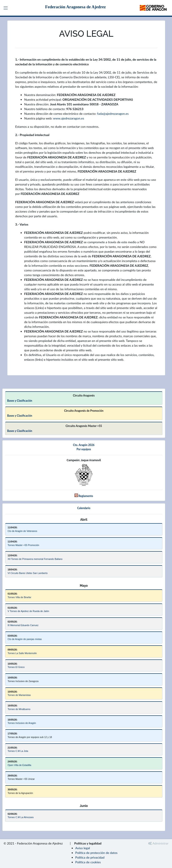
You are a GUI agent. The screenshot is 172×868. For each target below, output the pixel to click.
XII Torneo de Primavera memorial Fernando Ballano (35, 559)
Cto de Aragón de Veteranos (22, 531)
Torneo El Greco (16, 667)
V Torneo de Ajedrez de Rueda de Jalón (28, 611)
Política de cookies (88, 862)
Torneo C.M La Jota (18, 751)
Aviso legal (83, 848)
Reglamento (86, 496)
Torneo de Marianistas (19, 695)
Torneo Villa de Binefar (19, 597)
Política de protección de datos (96, 853)
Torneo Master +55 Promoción (23, 545)
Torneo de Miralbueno (19, 709)
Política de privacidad (90, 857)
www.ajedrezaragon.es (69, 118)
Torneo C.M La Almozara (21, 817)
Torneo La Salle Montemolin (22, 653)
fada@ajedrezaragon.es (113, 114)
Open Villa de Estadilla (19, 765)
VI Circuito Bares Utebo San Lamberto (28, 573)
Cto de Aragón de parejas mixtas (25, 639)
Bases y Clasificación (20, 401)
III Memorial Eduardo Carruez (23, 625)
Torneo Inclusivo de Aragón (22, 723)
